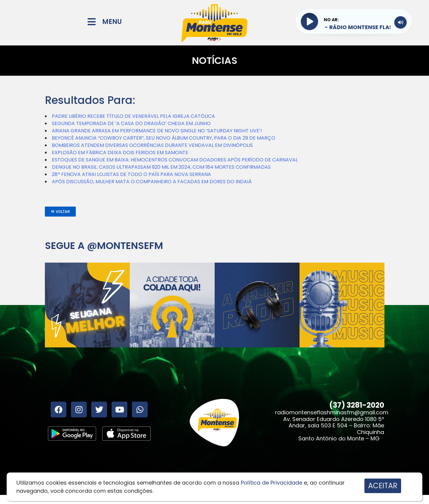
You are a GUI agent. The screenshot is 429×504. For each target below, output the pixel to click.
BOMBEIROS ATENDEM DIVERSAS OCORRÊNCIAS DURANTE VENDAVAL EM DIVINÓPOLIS (152, 145)
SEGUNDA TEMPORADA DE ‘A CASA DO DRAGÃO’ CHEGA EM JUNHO (131, 123)
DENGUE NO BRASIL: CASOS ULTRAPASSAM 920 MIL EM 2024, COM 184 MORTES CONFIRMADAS (161, 167)
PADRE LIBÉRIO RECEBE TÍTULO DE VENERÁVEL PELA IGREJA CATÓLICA (133, 116)
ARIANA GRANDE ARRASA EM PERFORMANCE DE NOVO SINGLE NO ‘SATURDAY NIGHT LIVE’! (157, 131)
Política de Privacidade (271, 483)
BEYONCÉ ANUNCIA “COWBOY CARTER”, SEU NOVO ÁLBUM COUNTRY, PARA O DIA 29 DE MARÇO (164, 138)
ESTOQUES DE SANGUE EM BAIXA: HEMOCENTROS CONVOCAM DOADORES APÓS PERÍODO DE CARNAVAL (175, 160)
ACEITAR (383, 486)
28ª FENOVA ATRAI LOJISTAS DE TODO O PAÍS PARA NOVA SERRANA (131, 174)
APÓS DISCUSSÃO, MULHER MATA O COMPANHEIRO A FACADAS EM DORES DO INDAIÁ (152, 182)
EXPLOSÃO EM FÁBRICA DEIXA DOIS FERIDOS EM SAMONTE (120, 153)
